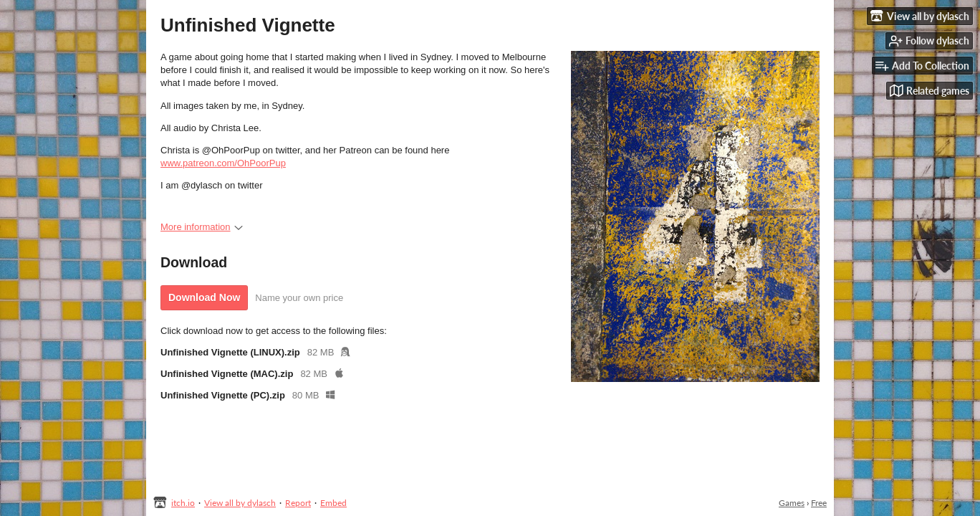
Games (792, 503)
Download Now (204, 297)
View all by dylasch (240, 503)
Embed (333, 503)
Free (819, 503)
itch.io (183, 503)
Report (298, 503)
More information (202, 227)
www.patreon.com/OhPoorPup (223, 163)
